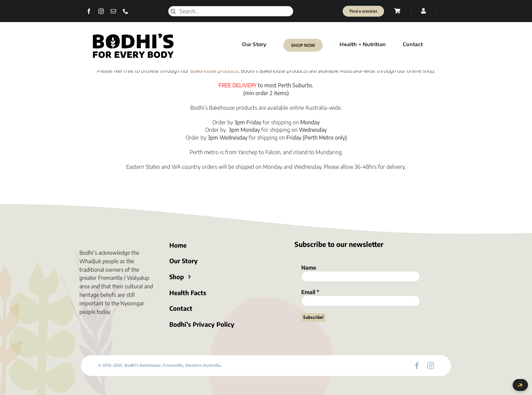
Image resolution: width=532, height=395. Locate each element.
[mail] (113, 11)
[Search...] (231, 11)
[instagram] (101, 11)
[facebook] (89, 11)
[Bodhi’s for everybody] (133, 35)
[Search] (173, 11)
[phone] (126, 11)
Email (310, 292)
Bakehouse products (214, 71)
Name (309, 268)
